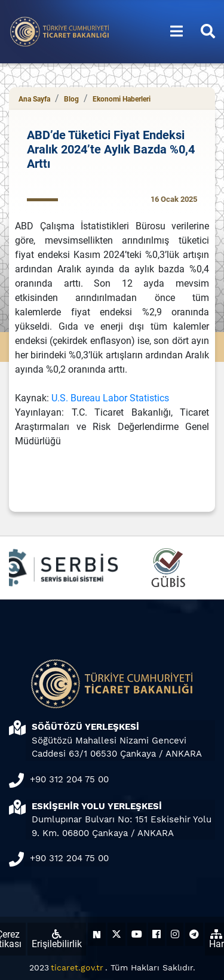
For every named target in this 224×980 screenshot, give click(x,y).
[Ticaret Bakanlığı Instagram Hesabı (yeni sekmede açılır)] (175, 934)
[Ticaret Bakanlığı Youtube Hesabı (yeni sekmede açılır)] (137, 934)
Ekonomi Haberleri (122, 99)
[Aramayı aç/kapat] (208, 32)
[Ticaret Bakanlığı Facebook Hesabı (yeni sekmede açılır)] (157, 934)
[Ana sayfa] (60, 31)
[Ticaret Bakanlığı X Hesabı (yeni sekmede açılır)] (116, 934)
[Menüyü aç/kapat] (177, 32)
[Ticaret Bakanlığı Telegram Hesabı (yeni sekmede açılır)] (194, 934)
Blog (71, 99)
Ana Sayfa (34, 99)
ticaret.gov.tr (77, 967)
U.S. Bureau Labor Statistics (110, 398)
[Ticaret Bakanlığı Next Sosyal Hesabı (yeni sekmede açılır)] (97, 934)
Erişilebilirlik (57, 939)
